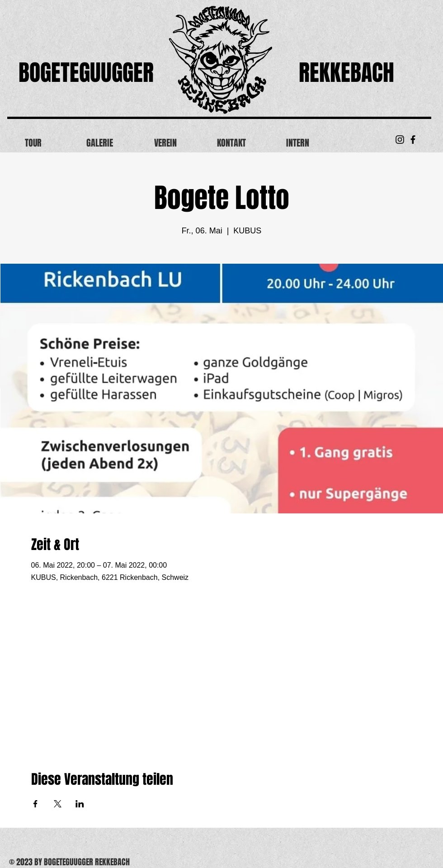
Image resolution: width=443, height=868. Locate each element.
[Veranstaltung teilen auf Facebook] (35, 804)
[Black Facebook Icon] (413, 140)
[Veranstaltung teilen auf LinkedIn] (80, 804)
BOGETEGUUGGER (86, 73)
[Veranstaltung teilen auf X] (58, 804)
